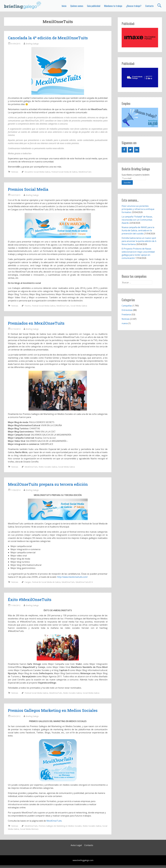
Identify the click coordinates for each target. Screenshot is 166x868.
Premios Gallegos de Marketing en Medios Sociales (60, 826)
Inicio (64, 6)
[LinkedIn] (137, 150)
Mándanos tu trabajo (113, 6)
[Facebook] (124, 150)
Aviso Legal (76, 845)
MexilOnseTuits (85, 172)
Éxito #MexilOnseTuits (30, 600)
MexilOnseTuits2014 (84, 582)
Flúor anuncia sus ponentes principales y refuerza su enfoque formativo (138, 209)
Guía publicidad (94, 6)
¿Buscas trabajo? (134, 6)
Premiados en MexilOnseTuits (36, 323)
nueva (125, 323)
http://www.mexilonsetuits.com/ (72, 577)
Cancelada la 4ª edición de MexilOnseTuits (48, 38)
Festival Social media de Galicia (64, 172)
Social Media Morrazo (29, 829)
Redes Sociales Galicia (48, 467)
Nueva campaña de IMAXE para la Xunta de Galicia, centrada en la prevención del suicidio (138, 230)
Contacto (149, 6)
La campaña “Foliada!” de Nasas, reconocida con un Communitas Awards (137, 220)
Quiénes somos (77, 6)
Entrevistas (127, 310)
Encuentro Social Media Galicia (37, 172)
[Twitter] (130, 150)
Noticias (15, 172)
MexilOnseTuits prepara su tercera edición (48, 484)
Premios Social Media (28, 189)
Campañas (127, 306)
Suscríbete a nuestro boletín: (136, 175)
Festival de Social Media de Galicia (46, 582)
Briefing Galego (32, 44)
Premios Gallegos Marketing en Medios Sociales (53, 710)
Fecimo (28, 306)
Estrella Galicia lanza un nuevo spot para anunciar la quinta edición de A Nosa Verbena (139, 241)
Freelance (126, 314)
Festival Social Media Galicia (44, 306)
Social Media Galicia (79, 306)
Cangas (28, 582)
